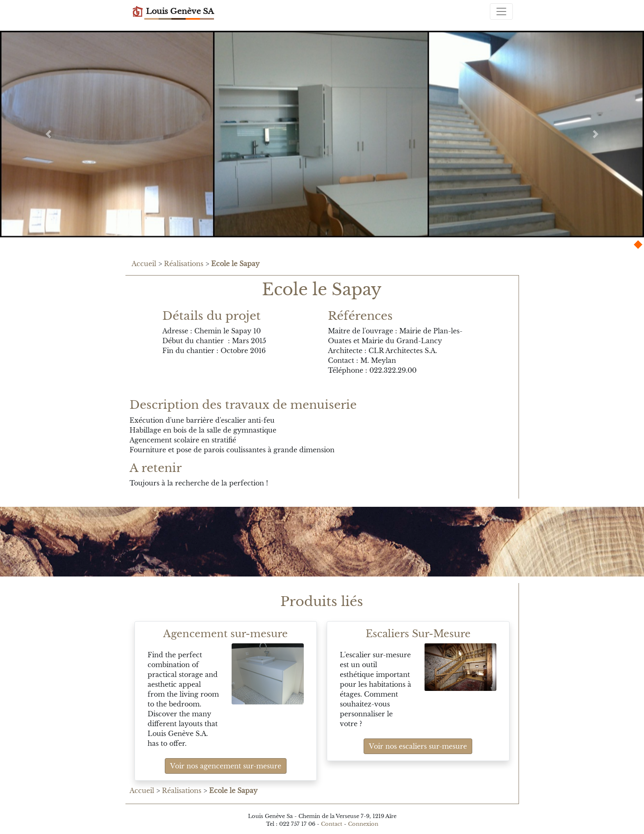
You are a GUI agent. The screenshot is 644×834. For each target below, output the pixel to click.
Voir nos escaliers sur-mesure (418, 746)
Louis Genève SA (173, 11)
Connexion (363, 824)
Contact (332, 824)
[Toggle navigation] (501, 11)
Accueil (144, 264)
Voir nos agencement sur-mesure (226, 766)
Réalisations (184, 264)
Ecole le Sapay (235, 264)
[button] (48, 134)
